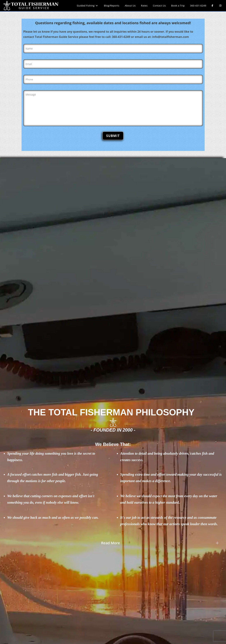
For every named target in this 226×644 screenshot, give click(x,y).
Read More (110, 543)
